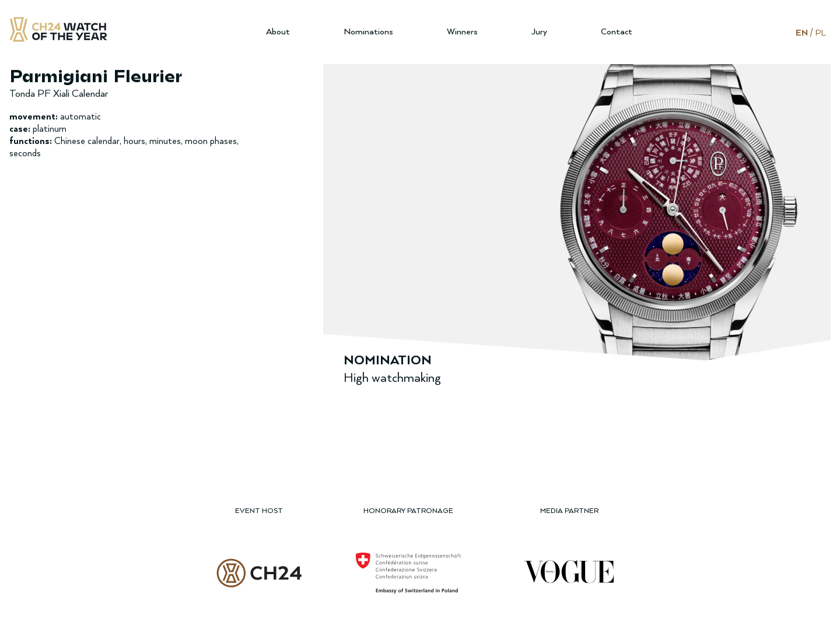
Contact (617, 32)
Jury (539, 32)
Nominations (368, 32)
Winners (462, 32)
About (278, 32)
